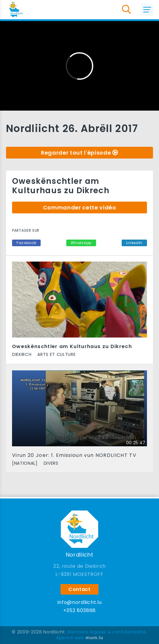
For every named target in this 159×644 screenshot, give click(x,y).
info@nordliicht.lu (80, 602)
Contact (79, 589)
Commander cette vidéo (80, 207)
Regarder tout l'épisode (76, 153)
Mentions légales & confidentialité (107, 632)
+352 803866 (79, 610)
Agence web (70, 638)
